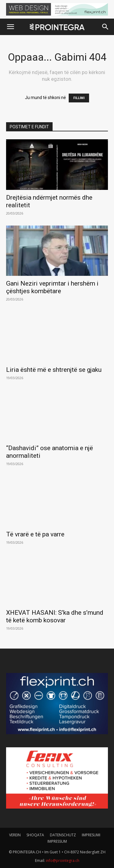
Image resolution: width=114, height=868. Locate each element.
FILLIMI (79, 98)
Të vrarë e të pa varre (35, 534)
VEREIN (15, 835)
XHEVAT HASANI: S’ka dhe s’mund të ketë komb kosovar (55, 616)
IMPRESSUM (57, 841)
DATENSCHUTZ (63, 835)
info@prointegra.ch (63, 861)
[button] (10, 27)
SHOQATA (35, 835)
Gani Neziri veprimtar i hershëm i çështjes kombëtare (52, 287)
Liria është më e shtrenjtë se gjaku (54, 370)
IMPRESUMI (91, 835)
